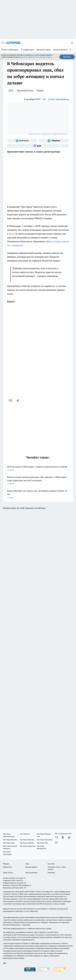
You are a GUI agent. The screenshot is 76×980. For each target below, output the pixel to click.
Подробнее (26, 925)
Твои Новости (25, 834)
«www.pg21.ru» (21, 878)
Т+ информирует (28, 50)
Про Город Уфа (42, 843)
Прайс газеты (8, 873)
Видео (40, 90)
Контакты (51, 864)
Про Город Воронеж (10, 840)
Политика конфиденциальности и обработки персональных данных (27, 929)
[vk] (11, 401)
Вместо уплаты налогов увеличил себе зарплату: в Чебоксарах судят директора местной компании (38, 481)
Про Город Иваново (27, 840)
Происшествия (25, 90)
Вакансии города (44, 50)
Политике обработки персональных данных (36, 57)
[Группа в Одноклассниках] (63, 837)
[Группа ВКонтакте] (22, 141)
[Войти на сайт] (72, 43)
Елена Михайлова (59, 99)
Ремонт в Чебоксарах (10, 50)
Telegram (6, 864)
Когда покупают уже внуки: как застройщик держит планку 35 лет (38, 494)
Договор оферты (31, 867)
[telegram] (19, 401)
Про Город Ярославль (45, 840)
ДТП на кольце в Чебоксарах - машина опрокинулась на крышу (38, 469)
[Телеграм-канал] (54, 141)
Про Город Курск (9, 843)
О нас (27, 864)
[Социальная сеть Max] (38, 146)
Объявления (7, 867)
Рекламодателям (31, 873)
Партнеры (51, 873)
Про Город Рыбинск (27, 843)
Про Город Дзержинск (28, 846)
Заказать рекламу (60, 50)
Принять (67, 57)
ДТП (11, 90)
